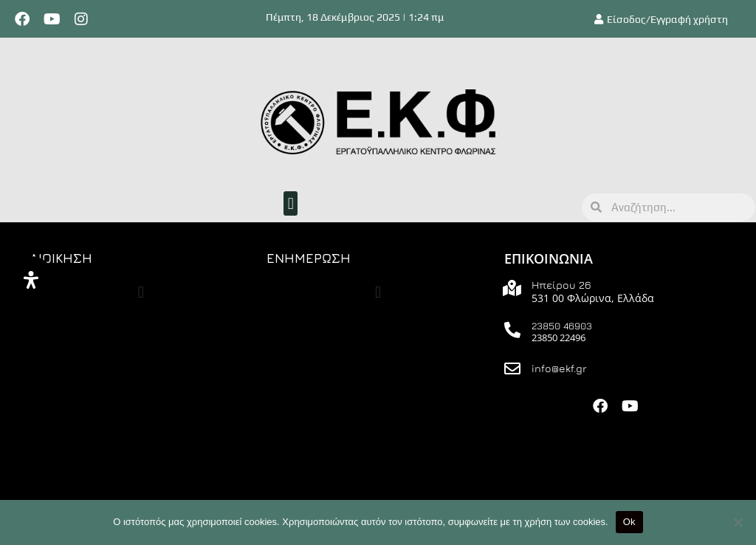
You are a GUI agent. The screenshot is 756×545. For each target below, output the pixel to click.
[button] (291, 203)
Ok (629, 522)
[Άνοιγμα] (31, 280)
